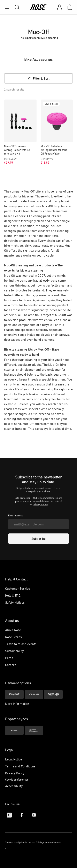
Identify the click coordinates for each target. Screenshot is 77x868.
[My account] (60, 7)
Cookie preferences (17, 780)
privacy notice (40, 505)
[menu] (7, 7)
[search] (15, 7)
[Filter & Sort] (38, 78)
